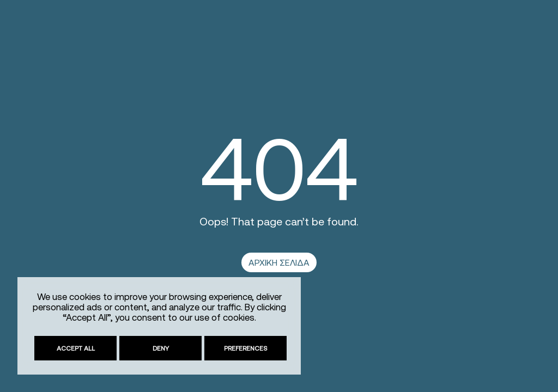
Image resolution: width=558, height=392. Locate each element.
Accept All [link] (76, 348)
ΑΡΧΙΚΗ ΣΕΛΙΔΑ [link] (279, 262)
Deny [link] (161, 348)
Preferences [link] (246, 348)
